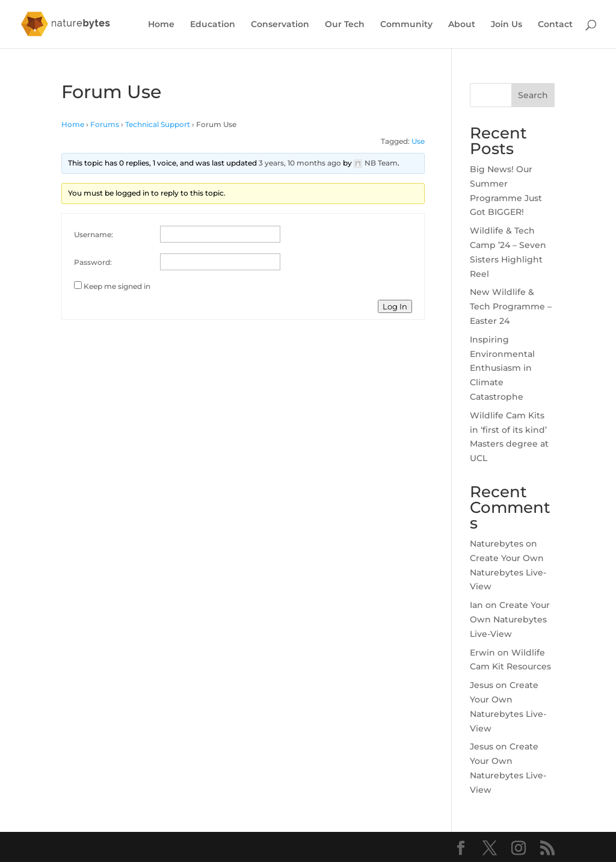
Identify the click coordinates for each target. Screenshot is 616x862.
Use (418, 141)
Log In (395, 306)
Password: (93, 262)
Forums (105, 124)
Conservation (280, 25)
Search (533, 95)
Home (161, 25)
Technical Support (158, 124)
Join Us (507, 25)
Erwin (482, 653)
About (462, 25)
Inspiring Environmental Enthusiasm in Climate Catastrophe (502, 368)
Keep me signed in (117, 286)
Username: (94, 234)
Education (213, 25)
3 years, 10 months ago (300, 163)
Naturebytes (497, 544)
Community (406, 25)
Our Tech (345, 25)
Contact (555, 25)
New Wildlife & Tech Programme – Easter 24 (511, 306)
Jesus (482, 685)
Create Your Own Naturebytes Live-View (508, 572)
